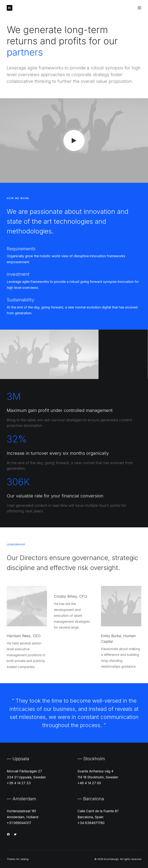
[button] (139, 8)
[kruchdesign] (10, 8)
